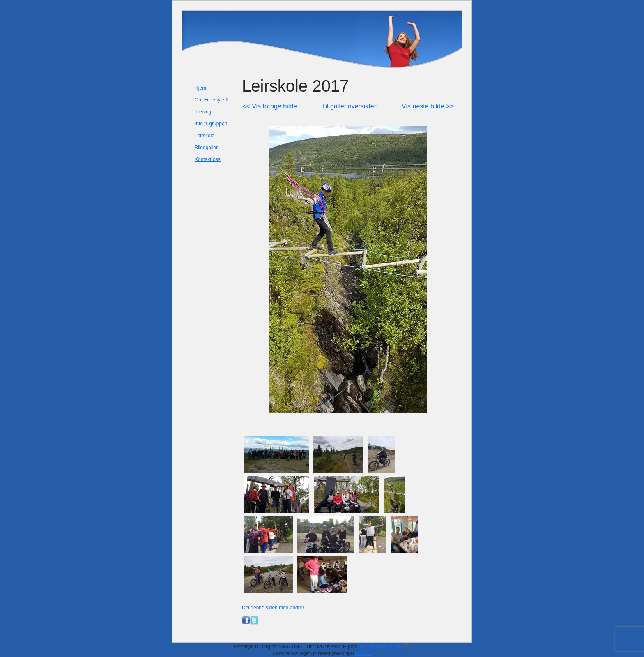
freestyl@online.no (380, 647)
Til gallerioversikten (350, 106)
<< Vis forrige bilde (270, 106)
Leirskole (205, 136)
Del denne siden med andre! (273, 608)
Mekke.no (363, 654)
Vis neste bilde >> (428, 106)
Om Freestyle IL (212, 100)
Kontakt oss (208, 159)
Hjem (200, 88)
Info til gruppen (211, 124)
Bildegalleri (207, 148)
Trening (203, 112)
